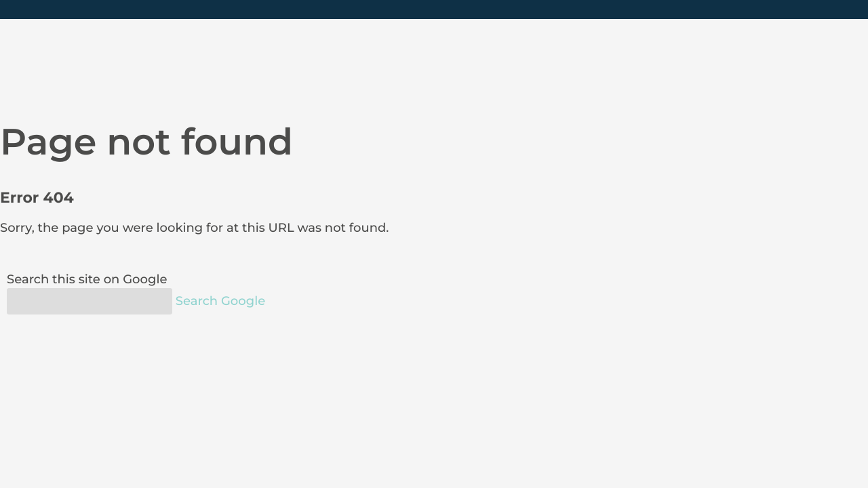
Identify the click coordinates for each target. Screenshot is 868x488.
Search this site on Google (87, 279)
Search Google (220, 301)
